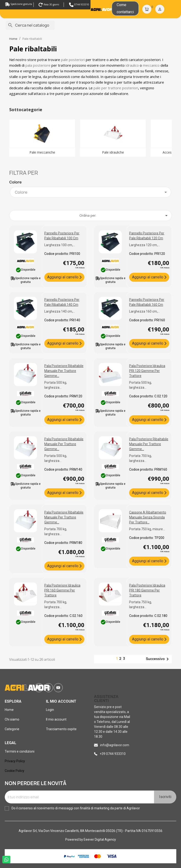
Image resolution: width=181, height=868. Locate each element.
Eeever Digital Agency (100, 839)
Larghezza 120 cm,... (144, 245)
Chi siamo (12, 719)
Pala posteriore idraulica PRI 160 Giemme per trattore (62, 590)
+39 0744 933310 (113, 754)
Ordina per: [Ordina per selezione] (124, 216)
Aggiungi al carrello (63, 277)
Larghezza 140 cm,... (60, 311)
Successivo (158, 659)
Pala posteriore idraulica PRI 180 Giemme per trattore (147, 590)
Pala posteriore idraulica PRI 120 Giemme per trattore (147, 371)
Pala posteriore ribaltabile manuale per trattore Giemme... (64, 371)
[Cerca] (30, 25)
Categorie (12, 729)
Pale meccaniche (42, 152)
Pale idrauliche (113, 152)
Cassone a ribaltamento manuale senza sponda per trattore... (148, 517)
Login (50, 710)
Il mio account (56, 719)
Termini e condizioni (20, 751)
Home (9, 710)
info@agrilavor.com (115, 745)
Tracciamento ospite (61, 729)
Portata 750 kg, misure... (147, 529)
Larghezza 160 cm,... (144, 311)
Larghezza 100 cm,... (60, 245)
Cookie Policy (14, 771)
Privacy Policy (15, 761)
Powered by (74, 839)
